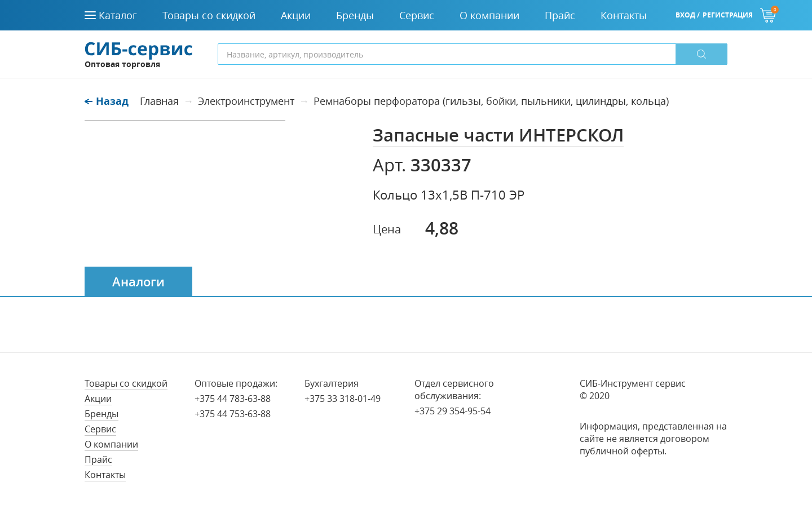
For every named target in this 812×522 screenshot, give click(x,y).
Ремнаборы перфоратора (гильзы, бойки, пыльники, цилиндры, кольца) (491, 101)
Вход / (688, 15)
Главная (159, 101)
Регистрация (728, 15)
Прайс (98, 459)
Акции (98, 399)
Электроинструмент (246, 101)
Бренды (101, 414)
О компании (111, 444)
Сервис (100, 429)
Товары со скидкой (126, 383)
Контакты (105, 475)
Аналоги (138, 282)
